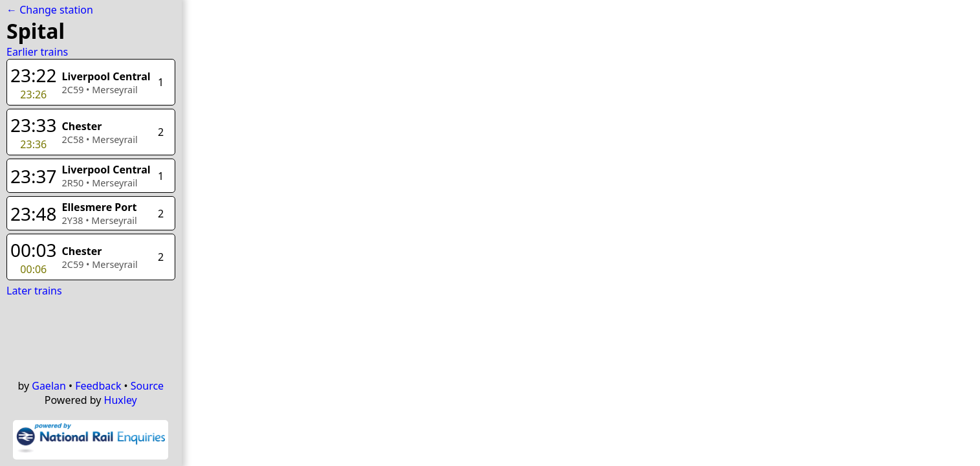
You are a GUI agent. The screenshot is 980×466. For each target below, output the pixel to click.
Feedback (98, 386)
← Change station (50, 10)
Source (147, 386)
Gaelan (49, 386)
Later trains (34, 291)
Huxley (121, 400)
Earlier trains (37, 52)
